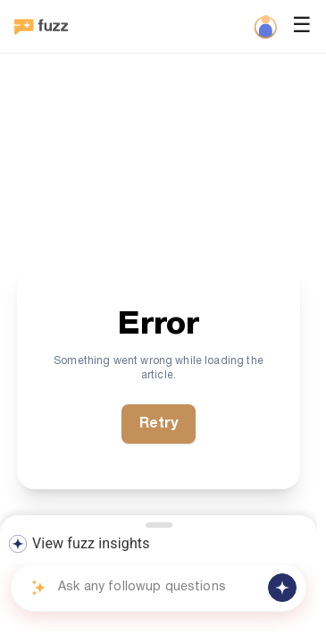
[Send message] (282, 588)
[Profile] (265, 27)
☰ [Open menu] (302, 27)
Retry (159, 424)
